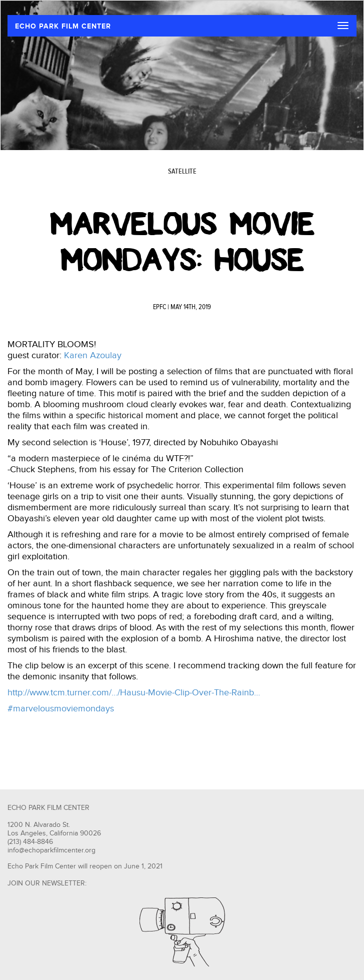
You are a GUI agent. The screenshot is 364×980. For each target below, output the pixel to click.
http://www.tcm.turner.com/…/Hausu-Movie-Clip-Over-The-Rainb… (134, 693)
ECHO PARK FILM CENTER (63, 26)
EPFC (159, 307)
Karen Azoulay (93, 355)
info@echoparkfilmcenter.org (51, 850)
